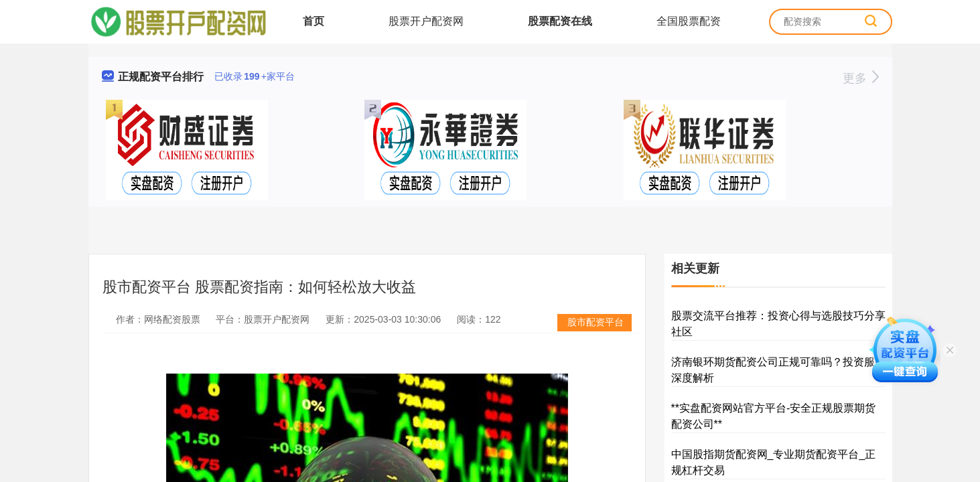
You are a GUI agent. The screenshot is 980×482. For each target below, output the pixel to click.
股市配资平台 (596, 322)
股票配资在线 (560, 21)
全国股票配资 (689, 21)
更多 (860, 78)
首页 (313, 21)
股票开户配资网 (426, 21)
